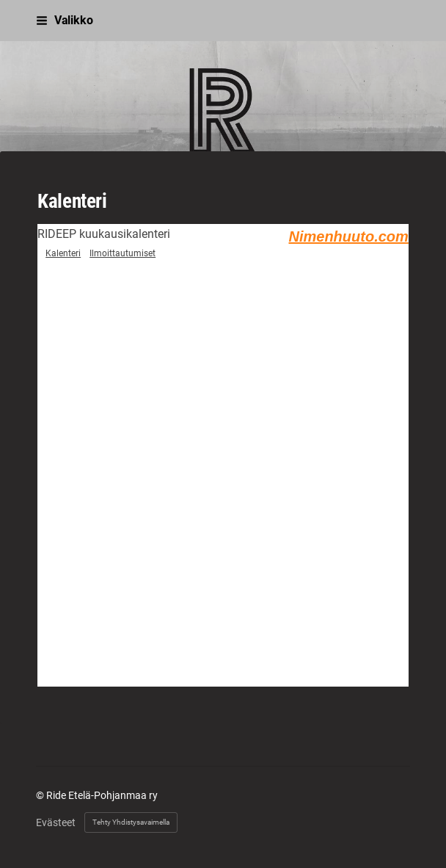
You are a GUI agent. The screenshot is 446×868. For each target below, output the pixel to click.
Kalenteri (63, 253)
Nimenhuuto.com (348, 236)
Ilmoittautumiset (123, 253)
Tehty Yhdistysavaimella (131, 822)
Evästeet (56, 822)
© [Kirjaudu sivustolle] (41, 795)
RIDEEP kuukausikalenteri (104, 234)
